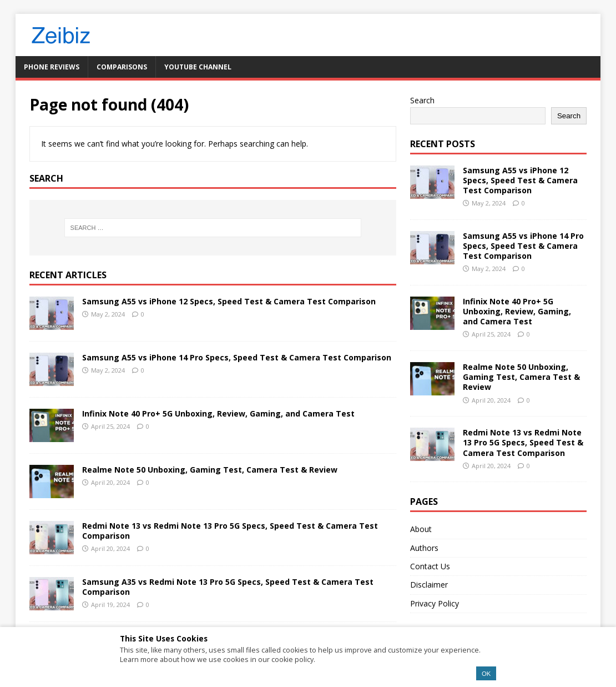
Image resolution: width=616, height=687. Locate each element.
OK (486, 674)
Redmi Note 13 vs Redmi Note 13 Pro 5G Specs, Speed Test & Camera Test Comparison (230, 531)
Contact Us (430, 566)
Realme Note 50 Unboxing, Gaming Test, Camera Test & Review (210, 470)
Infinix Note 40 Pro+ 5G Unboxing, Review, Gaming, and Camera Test (218, 413)
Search (422, 100)
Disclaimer (429, 585)
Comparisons (122, 67)
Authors (424, 548)
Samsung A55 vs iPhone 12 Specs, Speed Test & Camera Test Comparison (229, 301)
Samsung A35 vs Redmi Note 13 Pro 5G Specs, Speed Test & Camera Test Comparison (228, 587)
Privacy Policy (435, 603)
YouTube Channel (198, 67)
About (421, 529)
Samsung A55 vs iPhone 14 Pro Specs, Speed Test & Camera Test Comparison (237, 357)
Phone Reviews (52, 67)
